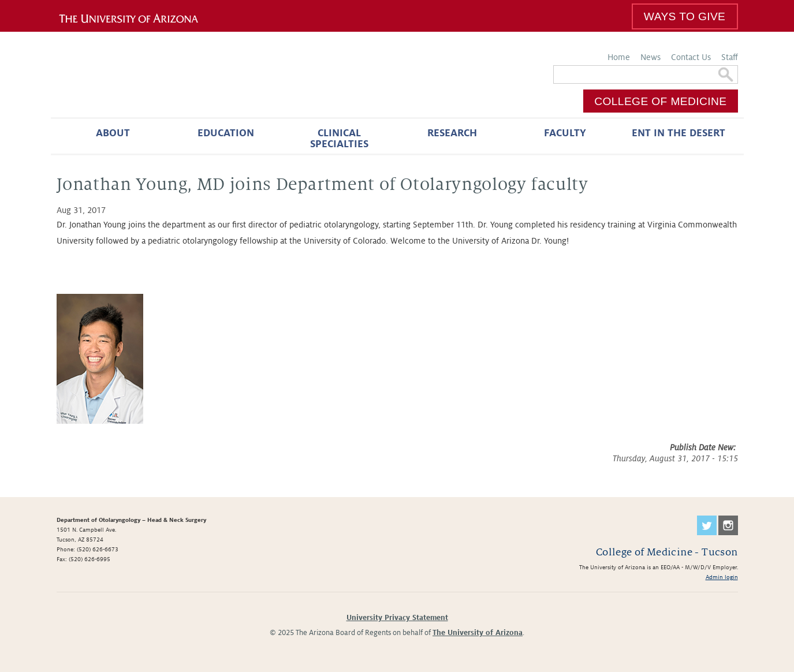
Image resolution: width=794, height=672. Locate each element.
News (651, 57)
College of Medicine (660, 101)
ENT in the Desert (679, 133)
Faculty (565, 133)
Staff (730, 57)
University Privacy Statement (397, 618)
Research (452, 133)
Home (619, 57)
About (113, 133)
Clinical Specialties (339, 139)
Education (226, 133)
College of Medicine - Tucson (667, 552)
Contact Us (691, 57)
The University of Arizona (478, 633)
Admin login (722, 577)
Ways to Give (685, 16)
